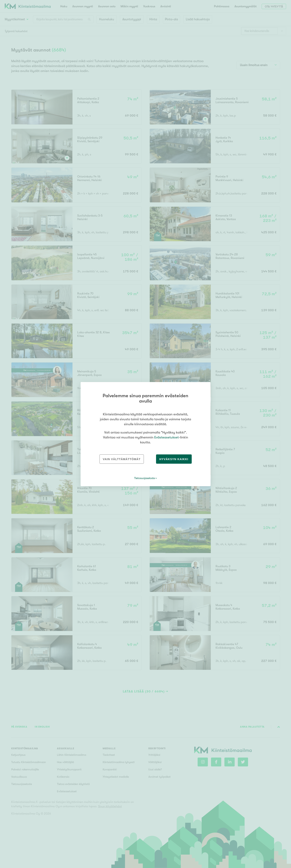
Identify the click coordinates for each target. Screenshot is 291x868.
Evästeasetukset (166, 437)
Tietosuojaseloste (145, 478)
